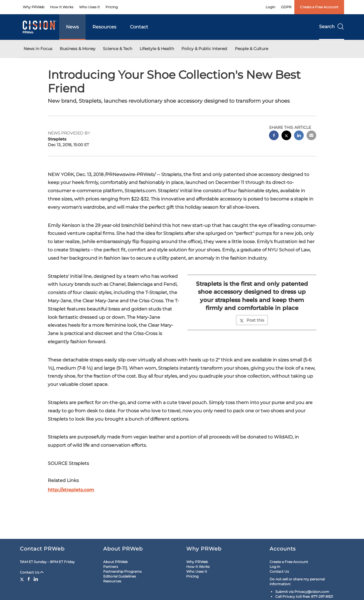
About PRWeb (115, 562)
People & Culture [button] (252, 49)
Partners (111, 567)
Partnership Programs (122, 571)
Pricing (112, 7)
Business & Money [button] (78, 49)
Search (332, 27)
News (72, 27)
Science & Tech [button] (118, 49)
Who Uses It (89, 7)
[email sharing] (311, 136)
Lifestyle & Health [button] (157, 49)
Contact (139, 27)
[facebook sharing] (274, 136)
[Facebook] (29, 579)
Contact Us (32, 572)
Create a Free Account (319, 7)
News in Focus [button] (38, 49)
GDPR (286, 7)
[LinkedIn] (36, 579)
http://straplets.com (71, 490)
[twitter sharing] (286, 136)
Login (270, 7)
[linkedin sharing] (299, 136)
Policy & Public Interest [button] (204, 49)
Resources (104, 27)
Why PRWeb (34, 7)
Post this (252, 320)
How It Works (62, 7)
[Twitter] (23, 579)
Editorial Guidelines (120, 576)
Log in (275, 567)
